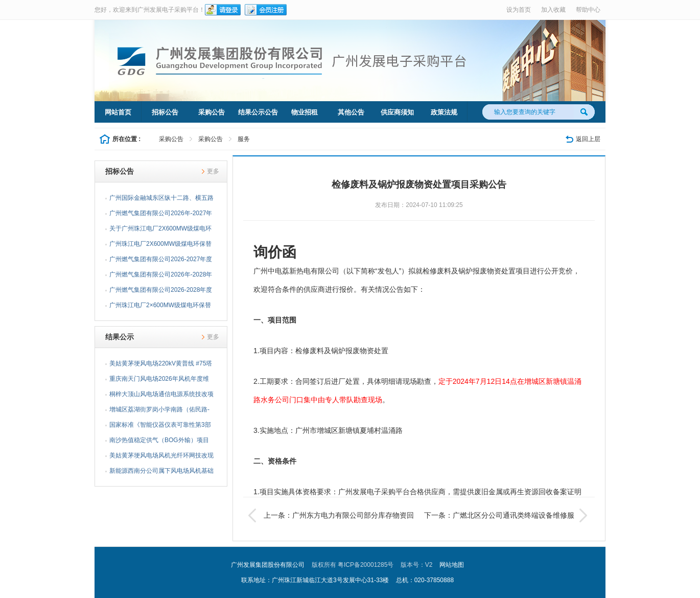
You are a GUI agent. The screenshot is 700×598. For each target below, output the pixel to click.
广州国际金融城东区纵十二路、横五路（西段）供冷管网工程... (161, 200)
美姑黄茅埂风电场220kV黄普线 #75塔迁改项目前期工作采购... (161, 365)
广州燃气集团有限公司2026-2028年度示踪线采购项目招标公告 (161, 292)
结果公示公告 (258, 112)
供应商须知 (397, 112)
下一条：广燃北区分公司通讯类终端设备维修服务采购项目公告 (507, 515)
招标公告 (165, 112)
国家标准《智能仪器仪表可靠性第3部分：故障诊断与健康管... (160, 427)
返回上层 (588, 139)
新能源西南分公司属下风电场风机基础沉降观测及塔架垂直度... (161, 473)
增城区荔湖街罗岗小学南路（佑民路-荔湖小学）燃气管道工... (159, 411)
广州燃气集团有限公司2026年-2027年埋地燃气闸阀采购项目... (161, 215)
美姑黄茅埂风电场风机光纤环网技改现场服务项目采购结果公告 (161, 457)
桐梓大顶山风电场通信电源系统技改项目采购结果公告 (161, 396)
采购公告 (212, 112)
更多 (213, 171)
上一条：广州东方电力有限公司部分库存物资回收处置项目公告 (331, 515)
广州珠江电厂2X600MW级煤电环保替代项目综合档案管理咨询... (160, 246)
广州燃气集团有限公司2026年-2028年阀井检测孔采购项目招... (161, 277)
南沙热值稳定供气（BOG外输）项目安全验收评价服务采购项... (159, 442)
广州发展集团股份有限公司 (268, 565)
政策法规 (444, 112)
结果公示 (120, 337)
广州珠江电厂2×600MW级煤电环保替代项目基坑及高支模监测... (160, 307)
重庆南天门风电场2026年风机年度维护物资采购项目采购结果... (159, 381)
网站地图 (452, 565)
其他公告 (351, 112)
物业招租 (305, 112)
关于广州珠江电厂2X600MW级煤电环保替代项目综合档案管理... (160, 231)
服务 (244, 139)
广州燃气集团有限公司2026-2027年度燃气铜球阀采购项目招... (161, 261)
